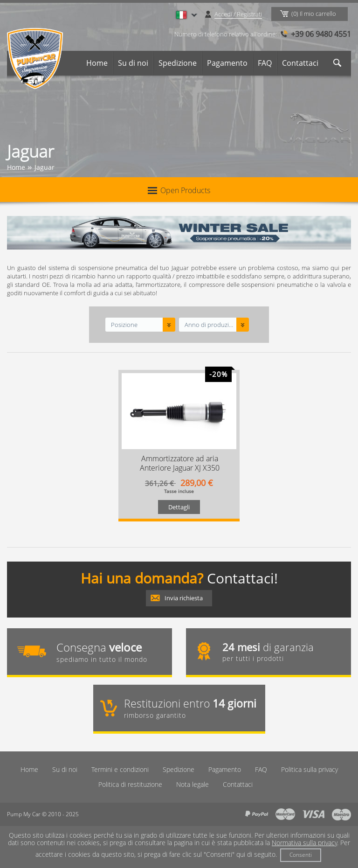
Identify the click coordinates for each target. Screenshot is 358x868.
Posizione (124, 325)
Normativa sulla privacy (304, 843)
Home (97, 63)
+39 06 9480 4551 (321, 34)
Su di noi (133, 63)
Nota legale (193, 784)
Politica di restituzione (130, 784)
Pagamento (227, 63)
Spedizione (178, 63)
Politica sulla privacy (310, 769)
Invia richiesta (184, 598)
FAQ (265, 63)
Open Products (179, 190)
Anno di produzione (210, 325)
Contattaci (300, 63)
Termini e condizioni (120, 769)
